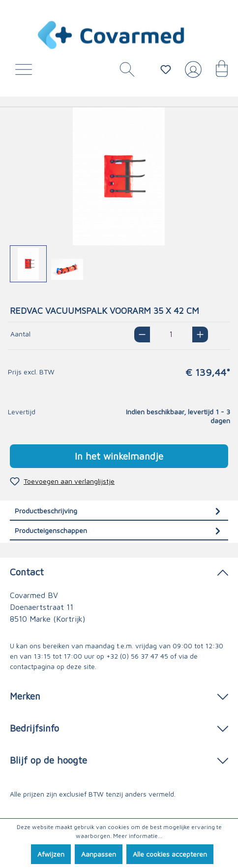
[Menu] (26, 72)
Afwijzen (51, 854)
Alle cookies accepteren (170, 854)
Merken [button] (119, 695)
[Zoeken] (123, 72)
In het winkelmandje (119, 456)
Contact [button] (119, 571)
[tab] (119, 511)
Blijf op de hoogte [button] (119, 759)
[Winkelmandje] (217, 72)
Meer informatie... (138, 836)
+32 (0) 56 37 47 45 (137, 656)
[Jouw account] (191, 73)
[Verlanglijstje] (166, 69)
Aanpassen (99, 854)
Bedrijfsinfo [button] (119, 727)
